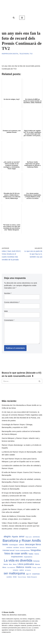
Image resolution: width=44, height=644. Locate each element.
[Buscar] (14, 18)
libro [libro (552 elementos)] (10, 564)
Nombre (8, 293)
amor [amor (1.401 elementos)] (22, 536)
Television (24, 54)
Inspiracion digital (10, 54)
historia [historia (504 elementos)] (37, 554)
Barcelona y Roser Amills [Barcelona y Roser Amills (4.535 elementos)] (22, 541)
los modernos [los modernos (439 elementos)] (11, 567)
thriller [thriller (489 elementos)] (15, 577)
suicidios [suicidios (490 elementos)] (9, 577)
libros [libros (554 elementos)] (15, 564)
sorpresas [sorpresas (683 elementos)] (36, 574)
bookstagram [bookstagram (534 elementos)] (14, 545)
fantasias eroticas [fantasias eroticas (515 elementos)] (31, 548)
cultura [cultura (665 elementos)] (21, 545)
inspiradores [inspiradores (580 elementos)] (28, 557)
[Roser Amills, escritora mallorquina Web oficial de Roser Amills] (22, 8)
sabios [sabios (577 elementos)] (22, 570)
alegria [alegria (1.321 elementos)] (7, 536)
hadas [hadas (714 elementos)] (31, 554)
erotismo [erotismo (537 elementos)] (9, 548)
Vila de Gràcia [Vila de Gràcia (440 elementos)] (22, 577)
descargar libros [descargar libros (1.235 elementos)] (33, 544)
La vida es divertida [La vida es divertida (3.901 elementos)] (18, 560)
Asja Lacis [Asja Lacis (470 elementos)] (29, 537)
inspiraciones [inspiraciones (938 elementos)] (17, 557)
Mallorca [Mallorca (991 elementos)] (20, 567)
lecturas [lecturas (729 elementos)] (36, 561)
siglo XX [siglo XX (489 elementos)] (29, 574)
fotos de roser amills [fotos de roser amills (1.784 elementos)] (16, 553)
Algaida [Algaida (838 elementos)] (15, 537)
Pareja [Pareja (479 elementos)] (34, 567)
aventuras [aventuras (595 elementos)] (36, 537)
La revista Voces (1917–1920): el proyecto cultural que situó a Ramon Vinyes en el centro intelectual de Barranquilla (21, 502)
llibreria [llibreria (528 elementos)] (38, 564)
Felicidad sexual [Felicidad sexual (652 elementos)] (9, 550)
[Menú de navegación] (22, 18)
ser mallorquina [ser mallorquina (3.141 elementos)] (14, 573)
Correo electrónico (12, 302)
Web (6, 311)
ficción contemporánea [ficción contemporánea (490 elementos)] (23, 550)
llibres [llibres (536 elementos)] (4, 567)
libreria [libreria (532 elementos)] (6, 564)
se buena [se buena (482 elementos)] (28, 570)
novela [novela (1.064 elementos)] (28, 567)
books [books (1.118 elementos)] (5, 544)
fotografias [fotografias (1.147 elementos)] (36, 550)
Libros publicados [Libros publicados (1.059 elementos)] (26, 564)
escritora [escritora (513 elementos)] (16, 548)
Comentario (9, 320)
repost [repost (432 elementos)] (39, 567)
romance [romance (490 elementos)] (16, 570)
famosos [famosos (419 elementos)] (22, 548)
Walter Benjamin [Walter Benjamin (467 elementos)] (32, 577)
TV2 (31, 54)
